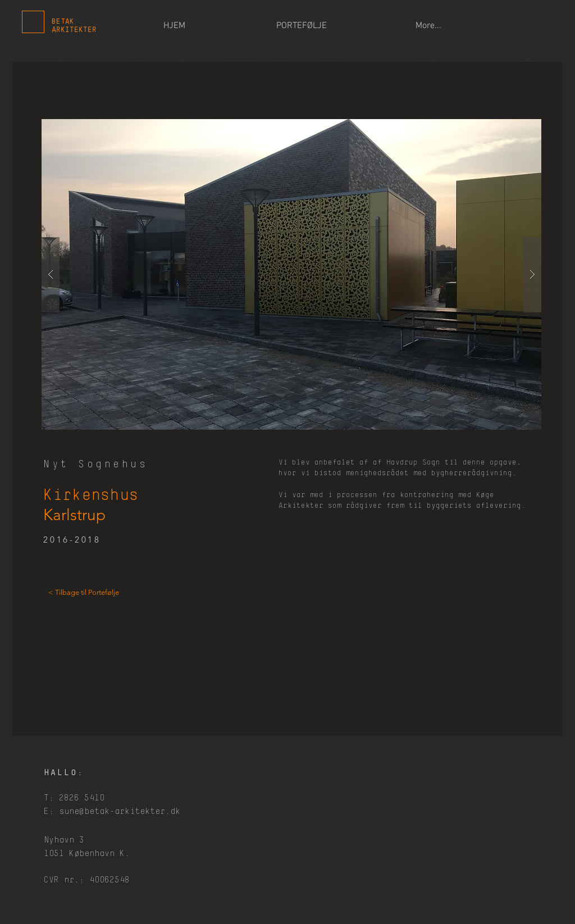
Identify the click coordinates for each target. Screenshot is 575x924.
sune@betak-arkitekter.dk (120, 811)
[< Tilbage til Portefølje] (84, 593)
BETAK (63, 22)
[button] (291, 274)
